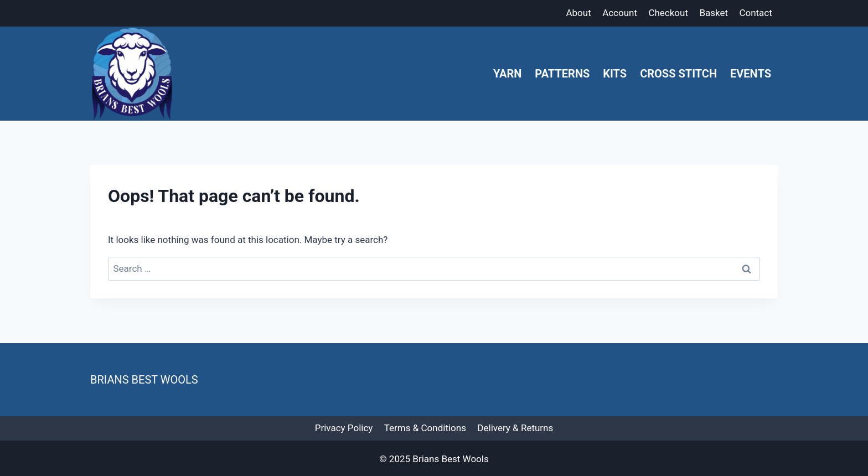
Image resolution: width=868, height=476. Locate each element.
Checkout (668, 13)
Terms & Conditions (425, 428)
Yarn (507, 74)
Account (620, 13)
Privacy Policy (344, 428)
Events (751, 74)
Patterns (562, 74)
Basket (714, 13)
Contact (755, 13)
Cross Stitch (678, 74)
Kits (615, 74)
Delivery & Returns (515, 428)
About (578, 13)
